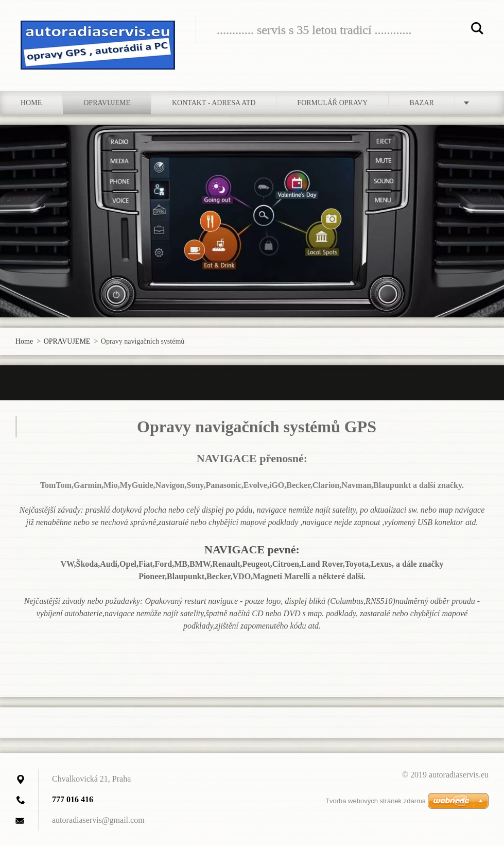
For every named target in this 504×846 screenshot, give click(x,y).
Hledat (477, 30)
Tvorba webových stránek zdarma (376, 801)
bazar (421, 103)
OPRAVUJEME (107, 103)
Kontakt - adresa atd (214, 103)
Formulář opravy (332, 103)
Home (31, 103)
